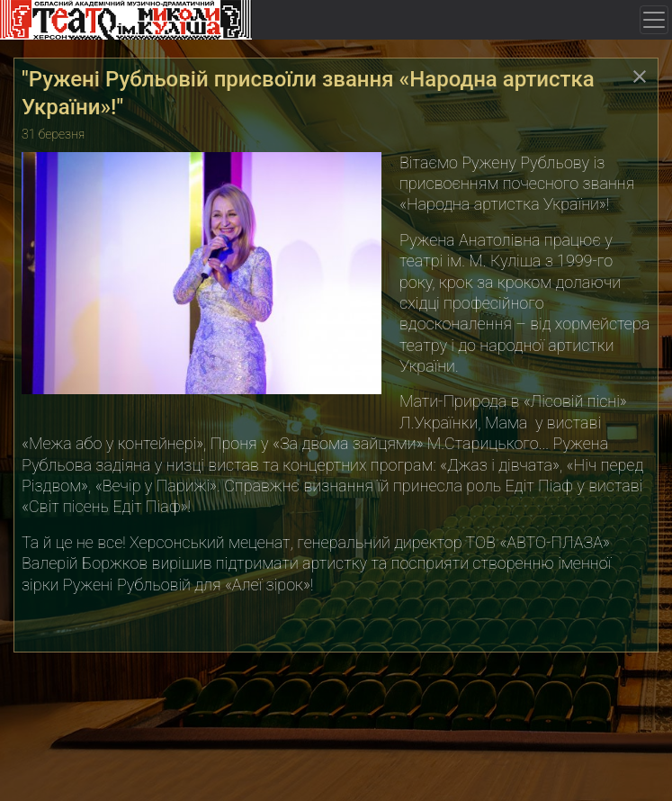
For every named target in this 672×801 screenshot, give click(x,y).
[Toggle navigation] (654, 20)
